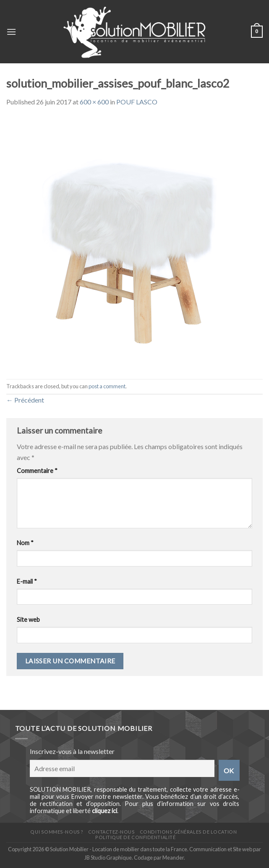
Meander (173, 858)
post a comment (107, 386)
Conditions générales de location (188, 832)
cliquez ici (104, 811)
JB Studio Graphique (108, 858)
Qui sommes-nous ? (57, 832)
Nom (25, 543)
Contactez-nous (112, 832)
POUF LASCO (137, 102)
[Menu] (11, 32)
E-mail (27, 581)
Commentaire (37, 471)
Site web (28, 620)
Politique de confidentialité (135, 837)
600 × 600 (94, 102)
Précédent (25, 400)
